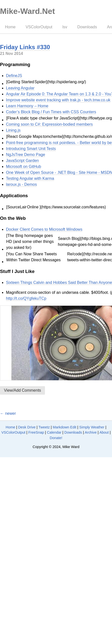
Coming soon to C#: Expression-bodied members (49, 124)
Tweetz (44, 427)
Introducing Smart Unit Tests (31, 149)
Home (10, 27)
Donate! (56, 438)
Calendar (54, 432)
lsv (65, 27)
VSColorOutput (39, 27)
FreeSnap (36, 432)
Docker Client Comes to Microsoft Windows (44, 229)
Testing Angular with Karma (30, 178)
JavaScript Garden (22, 161)
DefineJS (14, 76)
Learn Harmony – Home (27, 106)
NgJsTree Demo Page (26, 155)
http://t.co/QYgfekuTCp (26, 298)
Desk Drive (27, 427)
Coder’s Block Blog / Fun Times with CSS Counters (51, 112)
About (104, 432)
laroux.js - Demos (21, 184)
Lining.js (13, 130)
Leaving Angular (20, 88)
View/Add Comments (22, 390)
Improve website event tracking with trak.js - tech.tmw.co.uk (58, 100)
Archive (91, 432)
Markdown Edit (64, 427)
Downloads (87, 27)
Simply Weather (92, 427)
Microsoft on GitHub (23, 167)
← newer (8, 413)
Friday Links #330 (25, 47)
